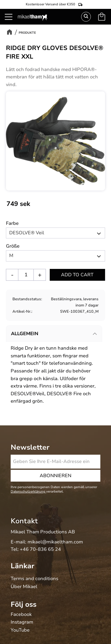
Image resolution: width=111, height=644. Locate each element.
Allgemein (25, 334)
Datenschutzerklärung (28, 492)
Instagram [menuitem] (22, 622)
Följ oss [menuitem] (24, 604)
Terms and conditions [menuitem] (34, 579)
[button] (12, 24)
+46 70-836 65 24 (40, 549)
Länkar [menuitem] (22, 566)
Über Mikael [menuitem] (24, 587)
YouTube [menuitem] (20, 630)
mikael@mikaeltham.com (55, 542)
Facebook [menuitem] (21, 615)
